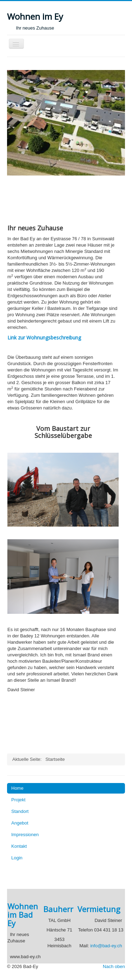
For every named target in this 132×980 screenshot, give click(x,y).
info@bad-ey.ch (106, 946)
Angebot (20, 823)
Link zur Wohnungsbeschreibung (44, 338)
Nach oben (114, 966)
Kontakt (19, 846)
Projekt (18, 800)
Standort (20, 811)
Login (17, 858)
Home (17, 788)
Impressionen (25, 835)
